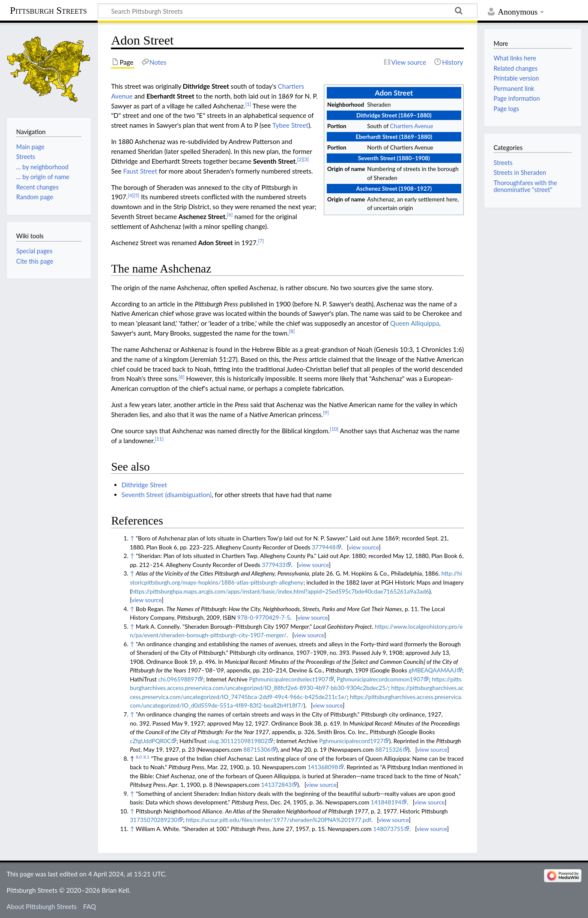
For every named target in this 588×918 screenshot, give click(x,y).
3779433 (274, 565)
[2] (300, 159)
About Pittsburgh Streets (42, 906)
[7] (261, 241)
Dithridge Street (144, 485)
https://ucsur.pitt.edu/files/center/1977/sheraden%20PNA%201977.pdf (278, 820)
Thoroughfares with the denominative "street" (525, 186)
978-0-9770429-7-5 (264, 617)
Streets (503, 163)
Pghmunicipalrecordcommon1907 (380, 679)
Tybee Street (290, 125)
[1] (248, 104)
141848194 (386, 802)
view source (364, 547)
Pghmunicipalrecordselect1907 (288, 679)
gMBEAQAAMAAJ (433, 670)
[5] (137, 195)
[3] (306, 159)
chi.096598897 (178, 679)
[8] (292, 331)
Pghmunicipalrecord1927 (351, 741)
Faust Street (140, 171)
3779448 (324, 547)
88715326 (389, 749)
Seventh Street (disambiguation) (167, 495)
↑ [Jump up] (132, 538)
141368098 (323, 767)
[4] (131, 195)
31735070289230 (154, 820)
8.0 (139, 757)
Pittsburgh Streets (48, 11)
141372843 (276, 784)
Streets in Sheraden (520, 172)
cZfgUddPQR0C (150, 741)
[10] (334, 429)
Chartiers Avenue (412, 126)
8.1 (146, 757)
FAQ (90, 906)
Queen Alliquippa (415, 323)
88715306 (257, 749)
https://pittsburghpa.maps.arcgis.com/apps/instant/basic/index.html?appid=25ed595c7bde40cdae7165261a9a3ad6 (280, 591)
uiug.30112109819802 (238, 741)
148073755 (388, 829)
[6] (230, 214)
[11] (159, 439)
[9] (326, 412)
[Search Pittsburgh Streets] (288, 11)
